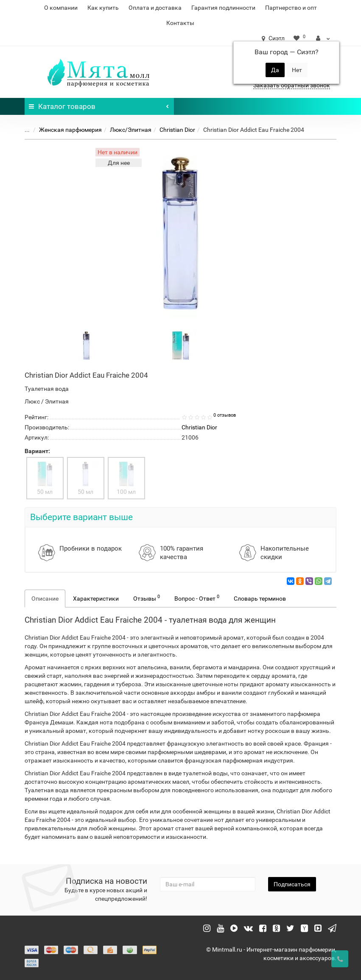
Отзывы (147, 598)
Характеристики (96, 599)
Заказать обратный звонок (292, 85)
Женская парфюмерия (70, 130)
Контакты (180, 23)
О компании (61, 8)
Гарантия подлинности (223, 8)
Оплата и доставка (155, 8)
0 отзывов (225, 415)
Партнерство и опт (291, 8)
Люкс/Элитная (131, 130)
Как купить (103, 8)
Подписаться (292, 884)
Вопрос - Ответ (197, 598)
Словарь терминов (260, 599)
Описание (45, 599)
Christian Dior (177, 130)
